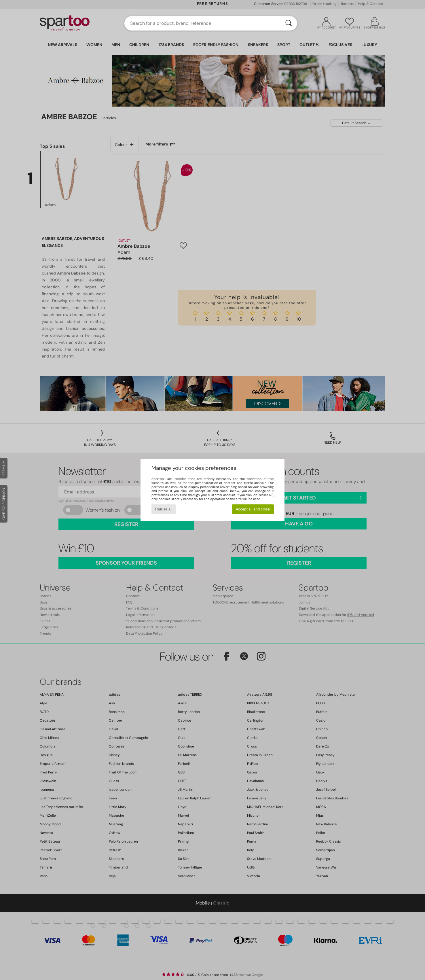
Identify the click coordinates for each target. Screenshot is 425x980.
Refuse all (164, 509)
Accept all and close (253, 509)
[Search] (289, 23)
